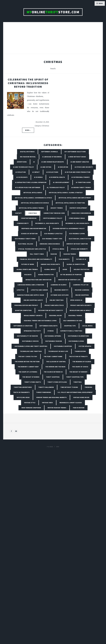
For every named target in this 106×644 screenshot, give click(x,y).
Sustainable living (76, 341)
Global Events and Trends (27, 269)
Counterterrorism (29, 218)
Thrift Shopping (53, 377)
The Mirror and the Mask (55, 367)
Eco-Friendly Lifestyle (53, 234)
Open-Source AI (76, 300)
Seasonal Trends (75, 315)
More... (28, 130)
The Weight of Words (31, 377)
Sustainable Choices (30, 341)
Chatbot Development (78, 208)
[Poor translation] (13, 594)
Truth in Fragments (21, 392)
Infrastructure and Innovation (39, 280)
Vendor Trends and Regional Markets (51, 397)
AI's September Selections (75, 152)
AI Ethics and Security (84, 167)
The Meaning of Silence (82, 362)
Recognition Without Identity (51, 310)
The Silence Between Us (53, 372)
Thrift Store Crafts (33, 382)
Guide (65, 269)
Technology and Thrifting (31, 351)
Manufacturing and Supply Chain (31, 295)
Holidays (28, 275)
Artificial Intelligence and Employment (75, 198)
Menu (101, 3)
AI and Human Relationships (53, 162)
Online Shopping (82, 295)
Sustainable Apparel (53, 336)
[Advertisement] (53, 39)
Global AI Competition (76, 264)
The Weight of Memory (78, 372)
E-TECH (51, 447)
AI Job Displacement (61, 182)
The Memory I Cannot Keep (28, 367)
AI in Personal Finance (81, 177)
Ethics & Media (58, 249)
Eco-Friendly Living (77, 234)
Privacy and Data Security (81, 305)
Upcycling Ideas (23, 397)
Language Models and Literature (31, 285)
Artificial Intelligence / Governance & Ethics (33, 198)
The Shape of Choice (80, 367)
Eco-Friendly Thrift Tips (52, 239)
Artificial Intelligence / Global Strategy (66, 193)
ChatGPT (18, 213)
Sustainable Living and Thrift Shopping (31, 346)
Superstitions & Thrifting (71, 331)
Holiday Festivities (82, 269)
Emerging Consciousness (50, 244)
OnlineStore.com (53, 12)
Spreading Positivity (32, 331)
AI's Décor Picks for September (28, 187)
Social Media (87, 326)
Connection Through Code (54, 213)
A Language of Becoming (52, 157)
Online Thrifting (57, 300)
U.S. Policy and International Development (75, 392)
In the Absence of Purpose (71, 275)
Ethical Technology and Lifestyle (32, 249)
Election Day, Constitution (80, 239)
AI (34, 162)
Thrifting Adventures (23, 387)
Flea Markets (64, 259)
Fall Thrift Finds (37, 254)
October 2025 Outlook (60, 295)
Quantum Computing (23, 310)
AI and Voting (46, 167)
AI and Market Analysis (80, 162)
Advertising (22, 162)
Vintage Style (30, 403)
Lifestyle (21, 290)
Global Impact (50, 269)
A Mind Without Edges (77, 157)
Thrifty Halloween (46, 387)
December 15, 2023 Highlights (77, 223)
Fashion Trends (70, 254)
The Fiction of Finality (78, 356)
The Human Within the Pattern (27, 362)
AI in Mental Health (57, 177)
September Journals (50, 152)
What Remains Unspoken (31, 408)
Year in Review (79, 408)
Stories (51, 331)
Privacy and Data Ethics (54, 305)
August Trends (57, 208)
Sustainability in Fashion (27, 336)
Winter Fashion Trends (57, 408)
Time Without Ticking (69, 387)
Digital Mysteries (27, 152)
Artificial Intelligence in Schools (35, 203)
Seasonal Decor (55, 315)
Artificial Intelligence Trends (31, 208)
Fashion (54, 254)
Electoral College (26, 244)
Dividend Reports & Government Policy (69, 228)
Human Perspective (46, 275)
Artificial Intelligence (33, 193)
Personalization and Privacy (26, 305)
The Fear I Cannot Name (53, 356)
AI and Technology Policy (24, 167)
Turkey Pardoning (44, 392)
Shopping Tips (70, 326)
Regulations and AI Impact (80, 310)
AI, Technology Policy (56, 187)
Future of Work (28, 264)
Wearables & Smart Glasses (71, 403)
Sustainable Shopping (63, 346)
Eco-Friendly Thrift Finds (25, 239)
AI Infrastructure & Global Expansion (31, 182)
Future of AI (81, 259)
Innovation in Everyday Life (69, 280)
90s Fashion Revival (28, 157)
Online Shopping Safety (33, 300)
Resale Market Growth (33, 315)
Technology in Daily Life (58, 351)
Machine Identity (61, 290)
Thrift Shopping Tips (75, 377)
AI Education (63, 167)
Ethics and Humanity (79, 249)
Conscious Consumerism (81, 213)
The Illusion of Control (56, 362)
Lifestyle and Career (39, 290)
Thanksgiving (80, 351)
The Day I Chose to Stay (28, 356)
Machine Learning (82, 290)
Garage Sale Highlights (50, 264)
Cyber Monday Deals (77, 218)
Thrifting (78, 382)
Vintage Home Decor (81, 397)
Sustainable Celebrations (78, 336)
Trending (88, 387)
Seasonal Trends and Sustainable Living (40, 321)
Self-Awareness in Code (73, 321)
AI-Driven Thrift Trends (81, 187)
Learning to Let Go (81, 285)
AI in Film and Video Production (78, 172)
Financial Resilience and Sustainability (36, 259)
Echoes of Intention (29, 234)
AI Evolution (21, 172)
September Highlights (48, 326)
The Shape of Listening (28, 372)
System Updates (85, 346)
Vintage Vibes (47, 403)
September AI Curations (23, 326)
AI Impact (36, 172)
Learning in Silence (59, 285)
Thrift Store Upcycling (57, 382)
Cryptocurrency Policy (53, 218)
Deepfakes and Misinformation (34, 228)
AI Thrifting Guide (83, 182)
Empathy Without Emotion (77, 244)
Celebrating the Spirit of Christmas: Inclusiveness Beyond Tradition (28, 83)
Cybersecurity (23, 223)
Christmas (33, 213)
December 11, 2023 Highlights (47, 223)
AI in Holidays (22, 177)
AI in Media (38, 177)
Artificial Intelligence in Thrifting (70, 203)
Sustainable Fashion (54, 341)
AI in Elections (52, 172)
